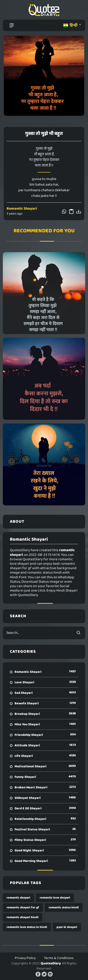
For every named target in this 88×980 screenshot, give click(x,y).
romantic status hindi (64, 908)
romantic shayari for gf (23, 908)
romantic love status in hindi (27, 927)
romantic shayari (18, 898)
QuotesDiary (51, 963)
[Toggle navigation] (11, 25)
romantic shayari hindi (23, 917)
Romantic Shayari (22, 209)
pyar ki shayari (67, 927)
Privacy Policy (25, 958)
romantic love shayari (55, 898)
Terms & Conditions (59, 958)
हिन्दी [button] (71, 25)
